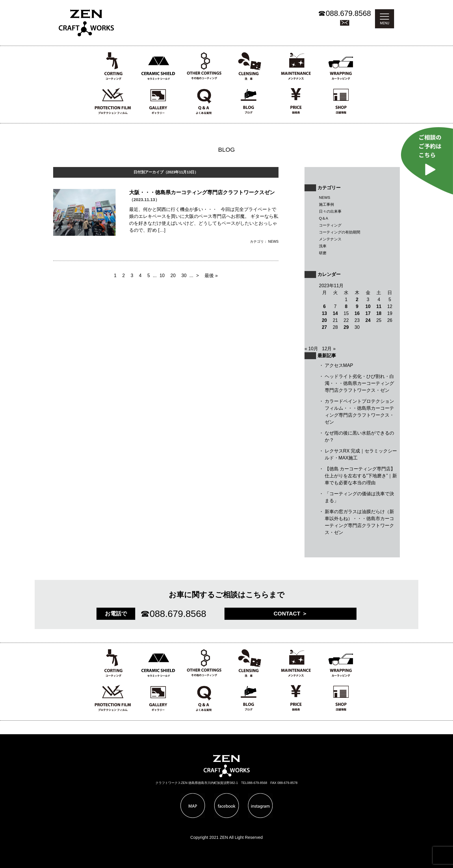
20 (173, 276)
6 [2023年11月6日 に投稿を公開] (324, 306)
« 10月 (311, 349)
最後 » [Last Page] (211, 276)
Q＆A (324, 218)
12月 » (329, 349)
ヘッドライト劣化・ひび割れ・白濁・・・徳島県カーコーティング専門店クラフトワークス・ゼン (359, 383)
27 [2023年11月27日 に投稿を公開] (324, 327)
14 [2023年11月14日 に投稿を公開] (335, 313)
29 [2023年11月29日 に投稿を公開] (346, 327)
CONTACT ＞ (290, 614)
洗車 (323, 246)
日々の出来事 (330, 211)
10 (162, 276)
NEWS (325, 197)
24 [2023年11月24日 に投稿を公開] (368, 320)
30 (184, 276)
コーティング (330, 225)
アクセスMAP (339, 365)
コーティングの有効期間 (340, 232)
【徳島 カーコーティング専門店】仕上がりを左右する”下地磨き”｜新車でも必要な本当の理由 (361, 476)
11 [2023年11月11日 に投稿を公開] (379, 306)
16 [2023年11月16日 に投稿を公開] (357, 313)
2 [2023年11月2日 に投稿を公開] (357, 299)
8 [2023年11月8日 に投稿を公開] (346, 306)
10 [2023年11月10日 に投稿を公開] (368, 306)
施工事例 (326, 204)
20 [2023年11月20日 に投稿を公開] (324, 320)
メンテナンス (330, 239)
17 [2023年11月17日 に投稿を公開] (368, 313)
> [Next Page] (197, 276)
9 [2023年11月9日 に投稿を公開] (357, 306)
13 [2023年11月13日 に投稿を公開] (324, 313)
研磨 (323, 253)
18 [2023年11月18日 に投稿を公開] (379, 313)
